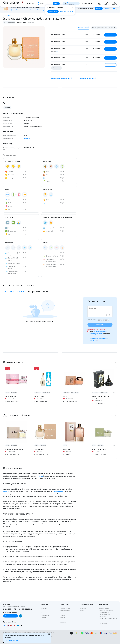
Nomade (6, 491)
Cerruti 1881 (67, 396)
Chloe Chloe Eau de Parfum (14, 449)
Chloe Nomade (39, 449)
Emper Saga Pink (11, 396)
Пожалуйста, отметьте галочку (96, 329)
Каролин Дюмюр (59, 491)
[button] (111, 362)
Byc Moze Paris (39, 396)
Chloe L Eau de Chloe (99, 449)
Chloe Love (66, 449)
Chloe (41, 476)
